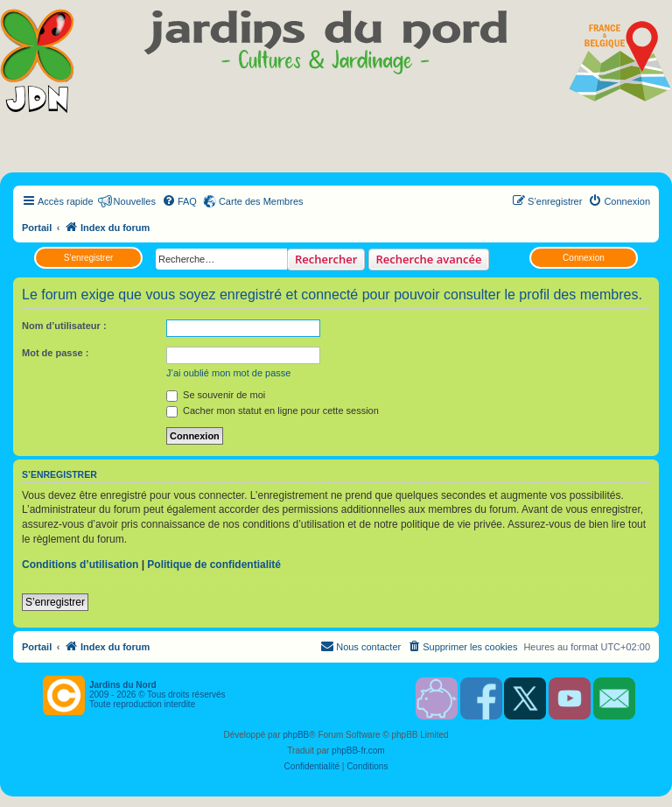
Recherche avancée (429, 259)
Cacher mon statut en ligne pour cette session (273, 411)
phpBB (296, 735)
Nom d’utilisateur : (64, 326)
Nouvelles (135, 201)
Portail (37, 228)
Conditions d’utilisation (80, 565)
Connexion (584, 258)
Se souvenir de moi (216, 395)
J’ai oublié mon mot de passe (228, 373)
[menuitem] (179, 201)
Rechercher (326, 259)
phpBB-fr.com (358, 751)
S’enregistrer (89, 258)
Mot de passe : (55, 353)
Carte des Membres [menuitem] (261, 201)
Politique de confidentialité (214, 565)
